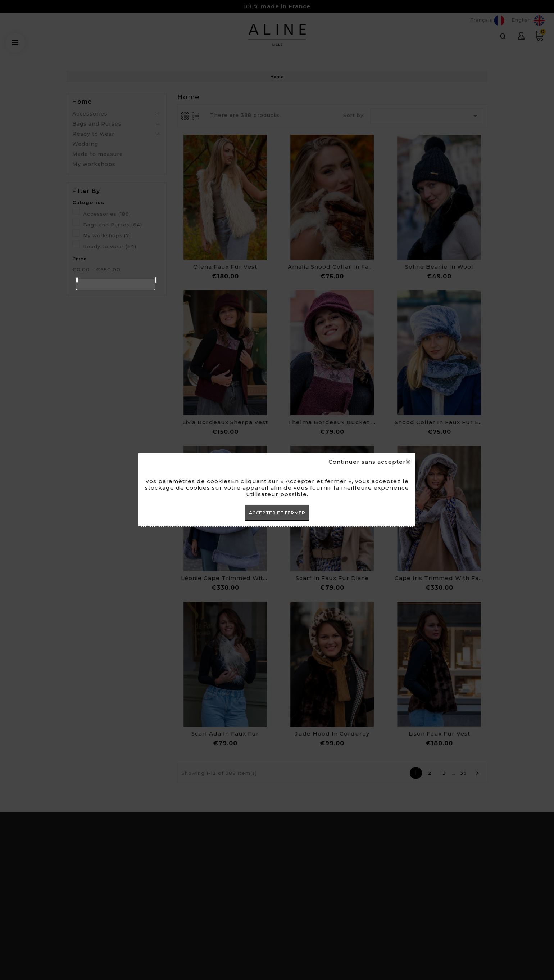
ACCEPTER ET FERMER (277, 513)
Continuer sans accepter (369, 462)
